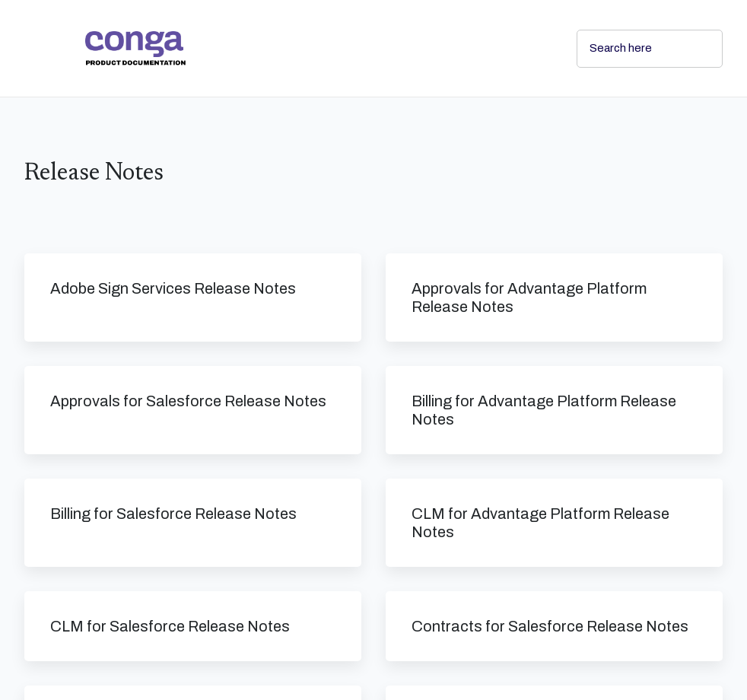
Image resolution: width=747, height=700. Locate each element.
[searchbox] (695, 49)
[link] (319, 48)
